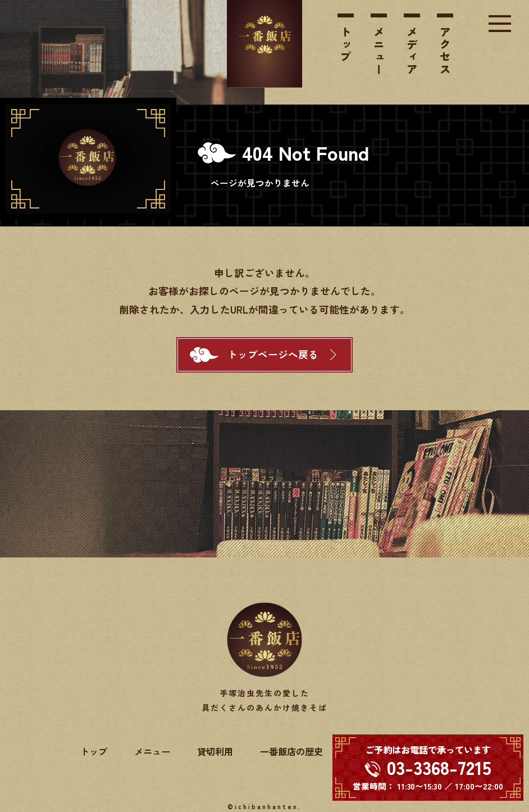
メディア (412, 51)
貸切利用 (215, 751)
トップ (346, 45)
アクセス (445, 51)
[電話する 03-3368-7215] (428, 768)
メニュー (379, 51)
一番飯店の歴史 (291, 751)
